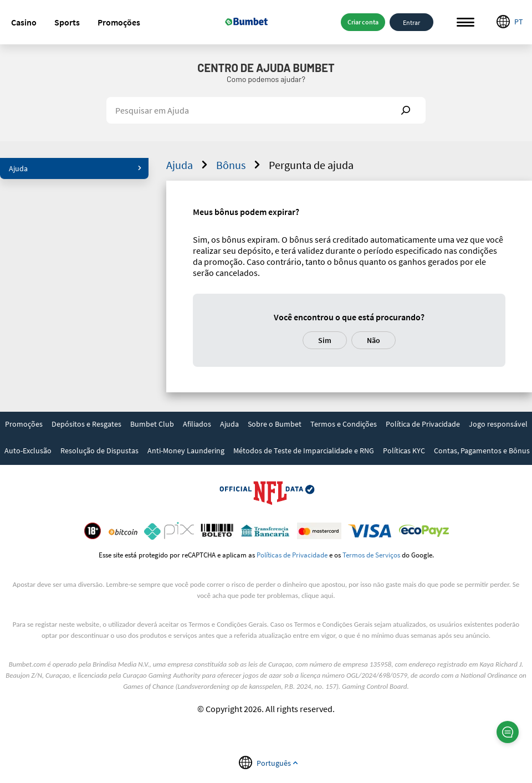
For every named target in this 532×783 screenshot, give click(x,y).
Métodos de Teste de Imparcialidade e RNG (304, 451)
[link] (24, 425)
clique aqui (317, 595)
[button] (24, 22)
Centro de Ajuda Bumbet (266, 68)
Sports (67, 22)
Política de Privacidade (423, 424)
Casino (24, 22)
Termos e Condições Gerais (227, 624)
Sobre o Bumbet (275, 424)
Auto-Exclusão (28, 451)
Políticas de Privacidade (292, 555)
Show (406, 110)
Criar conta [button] (363, 22)
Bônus (240, 165)
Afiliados (197, 424)
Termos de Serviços (371, 555)
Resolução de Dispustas (99, 451)
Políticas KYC (404, 451)
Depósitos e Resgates (86, 424)
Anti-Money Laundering (186, 451)
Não (374, 340)
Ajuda (75, 168)
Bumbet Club (152, 424)
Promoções (119, 22)
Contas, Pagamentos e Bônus (482, 451)
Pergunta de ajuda (311, 165)
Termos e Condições (344, 424)
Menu (465, 22)
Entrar (411, 22)
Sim (325, 340)
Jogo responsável (498, 424)
